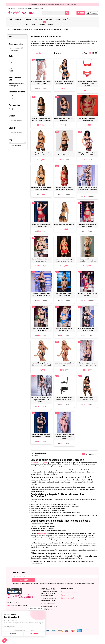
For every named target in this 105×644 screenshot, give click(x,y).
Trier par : (57, 53)
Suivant (95, 462)
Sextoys (20, 19)
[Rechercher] (56, 13)
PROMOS (91, 19)
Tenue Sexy (40, 19)
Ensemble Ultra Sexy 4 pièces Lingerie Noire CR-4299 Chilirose (41, 407)
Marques (34, 8)
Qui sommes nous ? (68, 602)
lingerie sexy (41, 538)
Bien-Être (68, 19)
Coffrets (51, 19)
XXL (10, 71)
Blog (40, 8)
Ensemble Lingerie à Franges (65, 227)
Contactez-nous (47, 613)
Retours (64, 599)
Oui (10, 94)
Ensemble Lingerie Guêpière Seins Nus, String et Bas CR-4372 (89, 191)
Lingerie (30, 19)
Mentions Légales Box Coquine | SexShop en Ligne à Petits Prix (49, 598)
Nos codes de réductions (69, 596)
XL (9, 68)
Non (10, 97)
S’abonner (22, 584)
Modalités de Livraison (49, 610)
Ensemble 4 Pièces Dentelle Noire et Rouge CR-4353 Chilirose (65, 445)
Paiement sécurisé (48, 607)
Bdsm (60, 19)
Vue (88, 53)
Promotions (18, 8)
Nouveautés (9, 8)
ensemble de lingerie (39, 471)
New (83, 19)
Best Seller (27, 8)
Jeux (77, 19)
